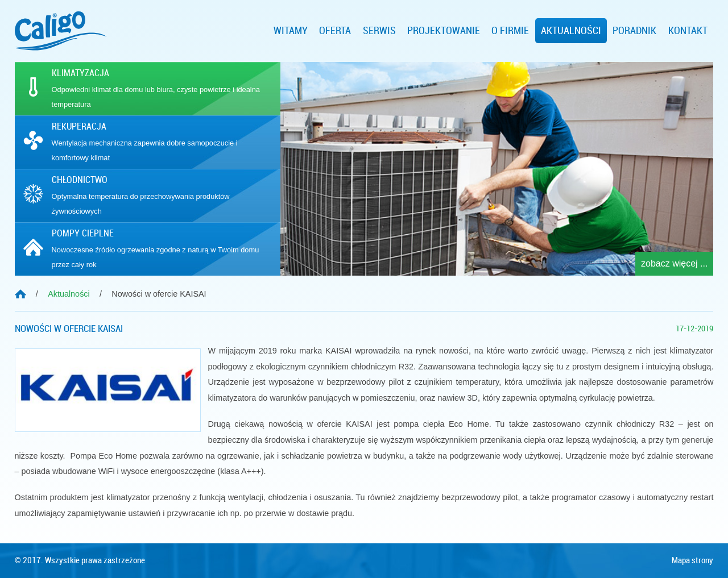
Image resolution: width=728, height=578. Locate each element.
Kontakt (688, 31)
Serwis (379, 31)
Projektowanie (444, 31)
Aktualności (571, 31)
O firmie (510, 31)
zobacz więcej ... (674, 263)
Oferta (335, 31)
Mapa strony (692, 560)
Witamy (291, 31)
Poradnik (634, 31)
